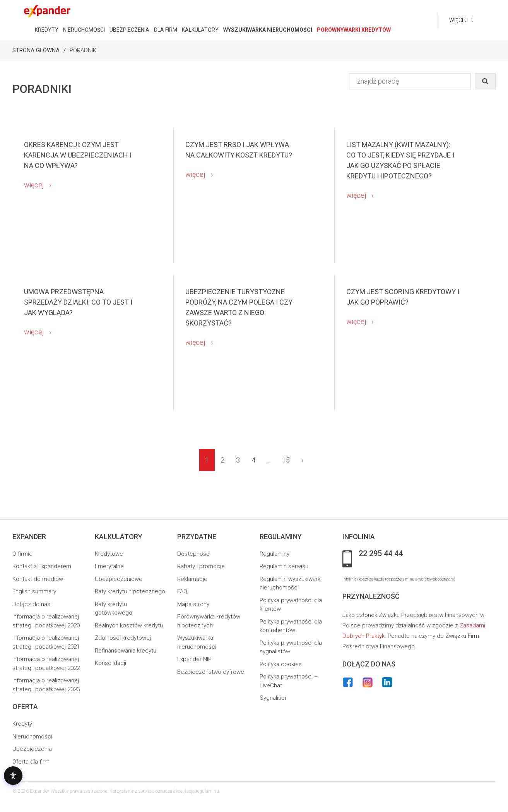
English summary (34, 591)
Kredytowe (109, 554)
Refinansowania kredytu (126, 651)
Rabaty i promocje (201, 566)
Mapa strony (193, 604)
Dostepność (193, 554)
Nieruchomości (32, 737)
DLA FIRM (166, 30)
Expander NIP (194, 659)
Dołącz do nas (31, 604)
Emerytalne (109, 566)
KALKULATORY (200, 30)
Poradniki (84, 50)
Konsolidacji (110, 663)
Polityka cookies (281, 664)
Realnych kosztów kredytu (129, 625)
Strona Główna (36, 50)
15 (286, 460)
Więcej (458, 20)
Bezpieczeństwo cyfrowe (211, 672)
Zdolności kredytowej (123, 638)
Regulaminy (275, 554)
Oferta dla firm (31, 762)
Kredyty (22, 724)
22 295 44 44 (381, 554)
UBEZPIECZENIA (129, 30)
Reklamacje (192, 579)
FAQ (182, 591)
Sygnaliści (273, 698)
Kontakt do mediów (38, 579)
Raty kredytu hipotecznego (130, 591)
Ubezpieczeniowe (119, 579)
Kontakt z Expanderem (42, 566)
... (269, 460)
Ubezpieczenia (32, 749)
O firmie (22, 554)
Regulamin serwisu (284, 566)
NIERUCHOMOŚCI (84, 30)
